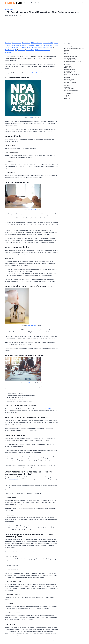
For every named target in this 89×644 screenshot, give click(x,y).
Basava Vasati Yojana (69, 81)
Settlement (22, 50)
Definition (8, 43)
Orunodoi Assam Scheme (69, 70)
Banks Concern (16, 45)
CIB (16, 50)
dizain (30, 117)
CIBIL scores (52, 409)
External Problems (25, 48)
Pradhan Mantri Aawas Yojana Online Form (73, 60)
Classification (16, 43)
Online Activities (9, 9)
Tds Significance (67, 65)
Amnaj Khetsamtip (30, 383)
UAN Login (66, 53)
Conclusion (8, 52)
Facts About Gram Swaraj (69, 92)
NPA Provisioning (37, 43)
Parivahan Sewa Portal (69, 47)
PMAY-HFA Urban (36, 73)
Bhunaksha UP (67, 78)
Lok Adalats (30, 50)
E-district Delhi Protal (68, 94)
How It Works (26, 43)
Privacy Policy (50, 640)
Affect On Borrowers (29, 45)
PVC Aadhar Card (68, 66)
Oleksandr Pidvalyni (31, 326)
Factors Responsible (12, 48)
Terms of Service (58, 640)
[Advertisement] (44, 31)
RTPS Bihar (66, 55)
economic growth (13, 479)
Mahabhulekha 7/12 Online (70, 82)
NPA (65, 52)
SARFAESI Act (9, 50)
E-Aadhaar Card (67, 97)
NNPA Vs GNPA (48, 43)
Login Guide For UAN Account (70, 89)
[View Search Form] (83, 3)
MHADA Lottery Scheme (69, 76)
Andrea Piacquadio (32, 210)
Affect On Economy (43, 45)
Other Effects (54, 45)
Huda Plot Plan (67, 87)
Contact (41, 3)
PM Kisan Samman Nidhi (69, 71)
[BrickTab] (14, 3)
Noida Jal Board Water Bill (70, 58)
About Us (34, 3)
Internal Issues (37, 48)
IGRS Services (67, 86)
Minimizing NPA (48, 48)
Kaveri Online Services (69, 79)
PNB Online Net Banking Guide (71, 57)
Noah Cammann (10, 15)
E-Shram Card (67, 95)
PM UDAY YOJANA (68, 73)
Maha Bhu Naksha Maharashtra (71, 91)
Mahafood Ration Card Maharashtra (72, 74)
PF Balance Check (68, 68)
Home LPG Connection (69, 84)
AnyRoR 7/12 (67, 99)
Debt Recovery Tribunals (42, 50)
